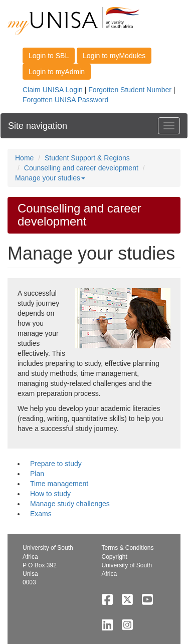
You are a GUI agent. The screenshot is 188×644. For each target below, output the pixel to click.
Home (24, 158)
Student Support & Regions (87, 158)
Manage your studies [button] (50, 178)
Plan (37, 474)
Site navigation (38, 126)
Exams (41, 514)
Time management (59, 484)
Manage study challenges (70, 504)
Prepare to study (56, 464)
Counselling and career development (81, 168)
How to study (50, 494)
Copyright (115, 557)
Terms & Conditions (128, 548)
